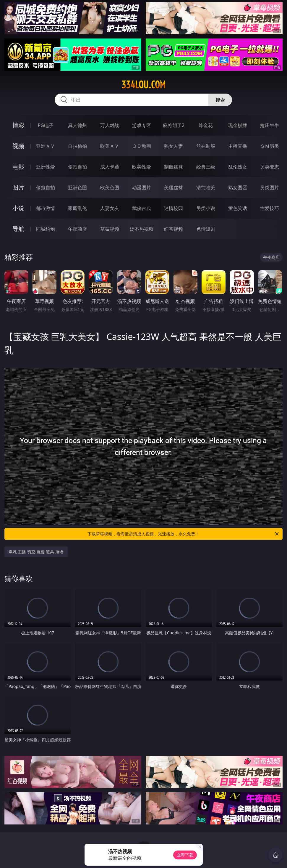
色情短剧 (206, 229)
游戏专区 (142, 125)
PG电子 (45, 125)
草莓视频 (110, 229)
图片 (18, 187)
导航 (18, 229)
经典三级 (206, 167)
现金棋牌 (238, 125)
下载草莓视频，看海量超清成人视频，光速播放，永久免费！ (184, 534)
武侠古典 (142, 208)
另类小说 (206, 208)
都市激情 (46, 208)
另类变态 (270, 167)
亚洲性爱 (46, 167)
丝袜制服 (206, 146)
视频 (18, 146)
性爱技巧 (270, 208)
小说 (18, 208)
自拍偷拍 (77, 146)
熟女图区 (238, 187)
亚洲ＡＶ (46, 146)
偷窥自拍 (46, 187)
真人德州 (77, 125)
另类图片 (270, 187)
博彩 (18, 125)
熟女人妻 (174, 146)
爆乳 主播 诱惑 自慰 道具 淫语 (36, 552)
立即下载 (185, 855)
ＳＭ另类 (270, 146)
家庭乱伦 (77, 208)
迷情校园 (174, 208)
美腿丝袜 (174, 187)
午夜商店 (77, 229)
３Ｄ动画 (142, 146)
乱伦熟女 (238, 167)
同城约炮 (46, 229)
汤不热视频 (142, 229)
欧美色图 (110, 187)
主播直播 (238, 146)
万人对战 (110, 125)
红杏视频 (174, 229)
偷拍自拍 (77, 167)
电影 (18, 167)
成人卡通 (110, 167)
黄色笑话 (238, 208)
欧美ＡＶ (110, 146)
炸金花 (206, 125)
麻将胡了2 (174, 125)
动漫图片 (142, 187)
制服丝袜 (174, 167)
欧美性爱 (142, 167)
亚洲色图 (77, 187)
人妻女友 (110, 208)
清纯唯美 (206, 187)
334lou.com (143, 85)
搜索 (220, 100)
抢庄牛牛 (270, 125)
